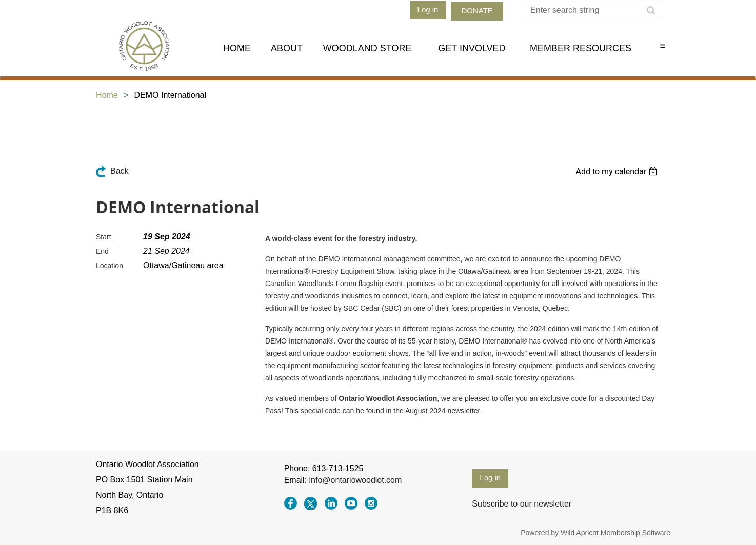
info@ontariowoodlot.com (356, 480)
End (102, 251)
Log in (428, 9)
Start (104, 237)
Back (120, 171)
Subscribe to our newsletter (522, 504)
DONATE (477, 11)
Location (110, 266)
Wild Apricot (580, 533)
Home (107, 95)
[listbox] (618, 171)
